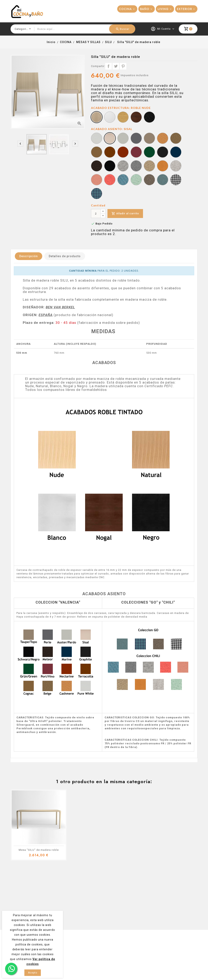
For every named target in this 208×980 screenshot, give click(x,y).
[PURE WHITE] (97, 139)
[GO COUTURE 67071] (97, 194)
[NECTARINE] (123, 153)
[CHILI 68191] (136, 180)
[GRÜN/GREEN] (149, 153)
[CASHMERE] (163, 139)
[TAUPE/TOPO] (149, 139)
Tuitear (116, 66)
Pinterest (123, 66)
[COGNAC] (97, 153)
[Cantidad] (96, 214)
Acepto (33, 973)
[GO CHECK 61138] (149, 180)
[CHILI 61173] (163, 166)
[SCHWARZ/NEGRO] (110, 166)
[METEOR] (97, 166)
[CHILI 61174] (176, 166)
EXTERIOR (184, 9)
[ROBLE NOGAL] (136, 118)
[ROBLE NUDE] (97, 118)
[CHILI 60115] (123, 166)
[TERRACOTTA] (110, 153)
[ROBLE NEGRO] (149, 118)
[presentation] (20, 144)
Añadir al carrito (125, 214)
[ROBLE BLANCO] (110, 118)
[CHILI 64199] (110, 180)
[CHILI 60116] (136, 166)
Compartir (108, 66)
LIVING (163, 9)
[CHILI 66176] (123, 180)
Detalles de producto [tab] (65, 256)
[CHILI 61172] (149, 166)
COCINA (125, 9)
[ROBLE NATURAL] (123, 118)
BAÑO (145, 9)
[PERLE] (136, 139)
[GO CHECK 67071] (163, 180)
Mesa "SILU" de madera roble (39, 850)
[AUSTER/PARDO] (123, 139)
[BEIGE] (176, 139)
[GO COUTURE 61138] (176, 180)
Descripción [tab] (29, 256)
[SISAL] (110, 139)
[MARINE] (176, 153)
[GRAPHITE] (163, 153)
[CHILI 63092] (97, 180)
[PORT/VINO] (136, 153)
